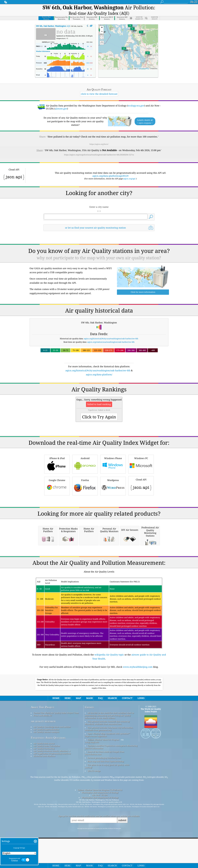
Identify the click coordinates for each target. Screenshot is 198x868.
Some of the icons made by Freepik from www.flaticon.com (104, 852)
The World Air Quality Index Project (151, 810)
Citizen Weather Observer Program (103, 839)
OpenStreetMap (144, 62)
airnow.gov (61, 102)
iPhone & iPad (57, 493)
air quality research (43, 821)
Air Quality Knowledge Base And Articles (52, 826)
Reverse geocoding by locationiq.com (104, 857)
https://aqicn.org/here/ (99, 138)
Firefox (85, 515)
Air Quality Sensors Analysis (46, 831)
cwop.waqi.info (92, 842)
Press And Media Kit (43, 815)
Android (85, 493)
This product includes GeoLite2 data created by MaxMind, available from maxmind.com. (107, 822)
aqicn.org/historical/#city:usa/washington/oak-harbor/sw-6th (111, 332)
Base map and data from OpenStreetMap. (106, 861)
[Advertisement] (99, 392)
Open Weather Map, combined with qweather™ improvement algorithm (107, 834)
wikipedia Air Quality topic (109, 754)
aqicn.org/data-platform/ (99, 368)
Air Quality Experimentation (46, 829)
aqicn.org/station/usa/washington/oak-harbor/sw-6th (111, 335)
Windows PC (141, 493)
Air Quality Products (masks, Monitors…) (52, 850)
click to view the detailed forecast (99, 87)
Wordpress (113, 515)
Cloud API (141, 514)
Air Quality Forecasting (44, 848)
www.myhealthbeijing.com (138, 766)
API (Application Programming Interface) (52, 853)
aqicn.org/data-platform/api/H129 (110, 169)
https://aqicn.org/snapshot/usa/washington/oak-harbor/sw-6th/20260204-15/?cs (99, 148)
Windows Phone (113, 493)
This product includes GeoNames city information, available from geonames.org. (109, 828)
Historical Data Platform (44, 855)
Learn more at (145, 115)
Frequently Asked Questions (48, 837)
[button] (130, 20)
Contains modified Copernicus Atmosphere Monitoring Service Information (111, 846)
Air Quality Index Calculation (47, 845)
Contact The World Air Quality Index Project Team (56, 812)
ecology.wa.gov (136, 99)
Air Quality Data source (44, 843)
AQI (53, 19)
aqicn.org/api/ (129, 172)
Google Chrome (57, 515)
